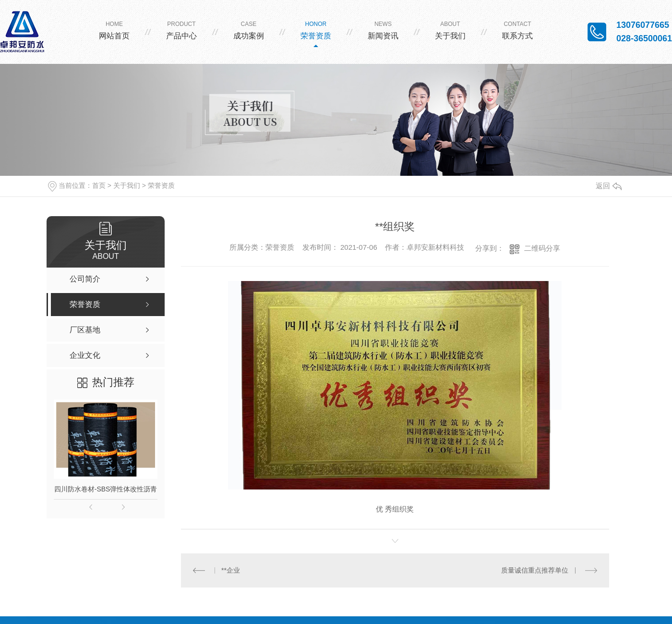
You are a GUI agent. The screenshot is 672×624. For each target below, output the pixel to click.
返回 (609, 186)
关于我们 (127, 185)
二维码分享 (542, 248)
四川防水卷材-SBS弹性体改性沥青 (106, 489)
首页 (99, 185)
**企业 (231, 570)
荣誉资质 (161, 185)
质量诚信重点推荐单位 (535, 570)
